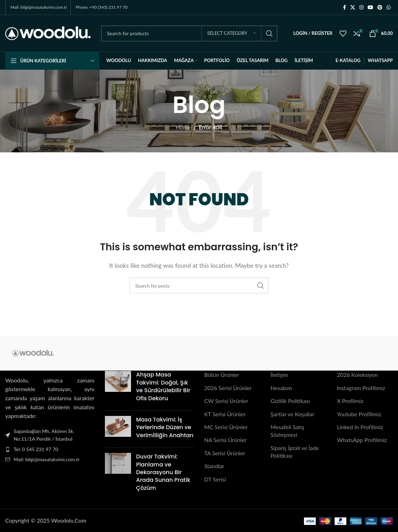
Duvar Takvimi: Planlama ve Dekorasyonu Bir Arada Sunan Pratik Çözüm (163, 472)
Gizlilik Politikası (290, 401)
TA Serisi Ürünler (225, 453)
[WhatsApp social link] (389, 7)
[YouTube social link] (370, 7)
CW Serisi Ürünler (226, 401)
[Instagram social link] (361, 7)
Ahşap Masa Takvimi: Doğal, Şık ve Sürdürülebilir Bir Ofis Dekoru (163, 386)
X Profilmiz (350, 401)
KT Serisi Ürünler (225, 414)
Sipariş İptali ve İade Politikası (294, 452)
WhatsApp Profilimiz (362, 440)
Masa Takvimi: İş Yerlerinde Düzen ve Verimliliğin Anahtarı (165, 427)
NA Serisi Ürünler (225, 440)
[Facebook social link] (345, 7)
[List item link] (50, 449)
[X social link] (353, 7)
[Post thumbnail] (118, 388)
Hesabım (281, 388)
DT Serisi (215, 479)
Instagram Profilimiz (361, 388)
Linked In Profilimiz (360, 427)
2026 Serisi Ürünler (228, 388)
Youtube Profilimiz (359, 414)
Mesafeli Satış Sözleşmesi (287, 431)
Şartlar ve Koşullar (292, 414)
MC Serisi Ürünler (226, 427)
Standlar (214, 466)
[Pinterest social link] (380, 7)
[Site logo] (48, 33)
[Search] (189, 33)
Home (183, 127)
